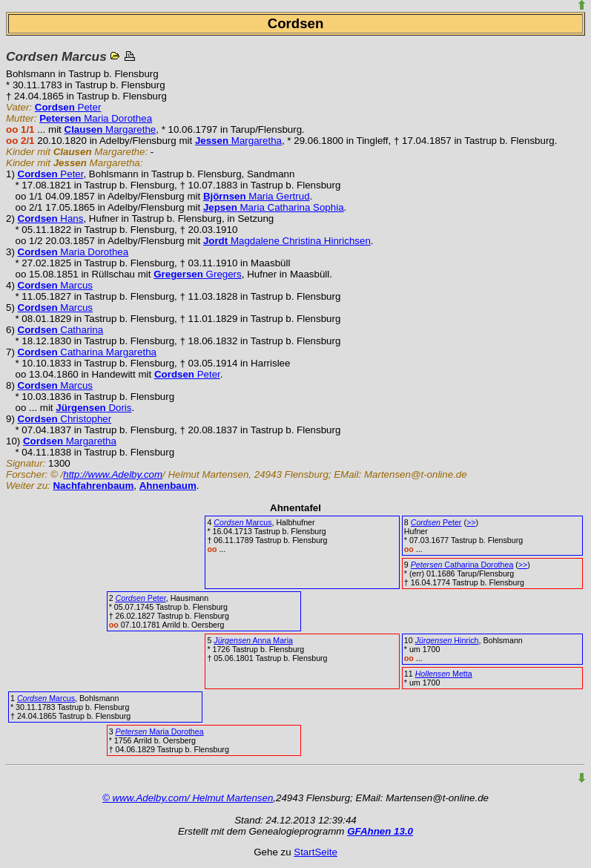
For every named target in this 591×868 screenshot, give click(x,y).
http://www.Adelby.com (113, 474)
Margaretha (238, 141)
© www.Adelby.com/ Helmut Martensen (188, 798)
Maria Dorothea (96, 118)
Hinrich (447, 640)
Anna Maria (253, 640)
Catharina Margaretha (87, 352)
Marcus (55, 285)
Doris (93, 408)
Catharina (61, 330)
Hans (51, 218)
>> (471, 522)
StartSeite (316, 852)
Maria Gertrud (257, 196)
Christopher (65, 419)
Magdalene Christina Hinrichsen (287, 241)
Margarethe (110, 129)
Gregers (198, 274)
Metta (444, 674)
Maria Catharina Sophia (274, 207)
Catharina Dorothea (462, 565)
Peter (68, 107)
